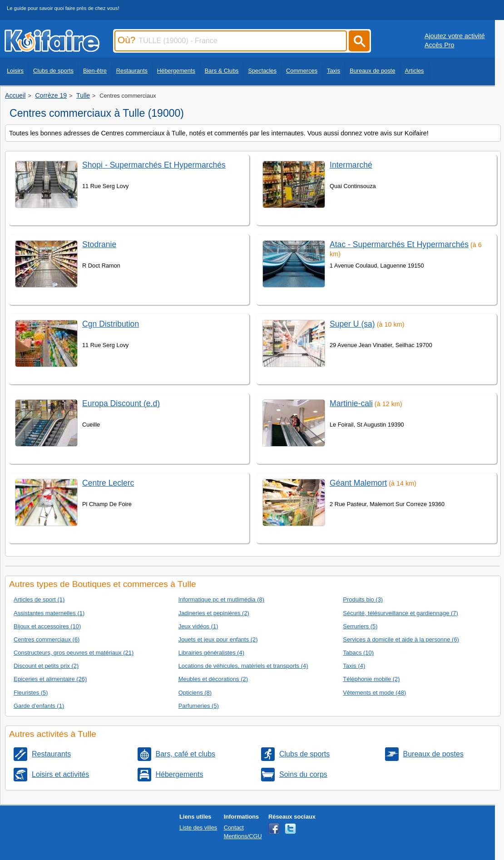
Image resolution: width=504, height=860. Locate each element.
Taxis (334, 71)
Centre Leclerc (108, 483)
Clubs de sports (53, 71)
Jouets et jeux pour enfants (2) (218, 639)
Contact (234, 828)
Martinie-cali (351, 403)
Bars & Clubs (222, 71)
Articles (415, 71)
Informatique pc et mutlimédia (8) (221, 599)
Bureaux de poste (372, 71)
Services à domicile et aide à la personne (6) (401, 639)
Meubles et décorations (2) (213, 679)
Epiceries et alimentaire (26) (50, 679)
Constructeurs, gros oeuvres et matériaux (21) (74, 653)
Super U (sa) (352, 324)
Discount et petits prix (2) (46, 666)
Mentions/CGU (243, 836)
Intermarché (351, 165)
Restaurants (132, 71)
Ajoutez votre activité (455, 36)
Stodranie (99, 244)
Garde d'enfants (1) (39, 706)
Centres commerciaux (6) (47, 639)
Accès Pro (440, 45)
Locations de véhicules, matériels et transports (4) (243, 666)
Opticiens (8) (195, 693)
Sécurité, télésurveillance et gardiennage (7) (400, 613)
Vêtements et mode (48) (374, 693)
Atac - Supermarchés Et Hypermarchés (399, 244)
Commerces (302, 71)
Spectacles (262, 71)
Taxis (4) (354, 666)
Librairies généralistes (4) (211, 653)
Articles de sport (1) (39, 599)
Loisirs (15, 71)
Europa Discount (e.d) (121, 403)
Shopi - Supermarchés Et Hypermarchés (154, 165)
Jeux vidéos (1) (198, 626)
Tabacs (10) (358, 653)
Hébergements (176, 71)
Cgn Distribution (111, 324)
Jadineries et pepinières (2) (214, 613)
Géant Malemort (358, 483)
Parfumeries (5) (199, 706)
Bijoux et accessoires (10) (47, 626)
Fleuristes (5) (31, 693)
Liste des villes (198, 828)
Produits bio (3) (363, 599)
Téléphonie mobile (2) (371, 679)
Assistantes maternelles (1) (49, 613)
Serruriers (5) (360, 626)
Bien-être (95, 71)
